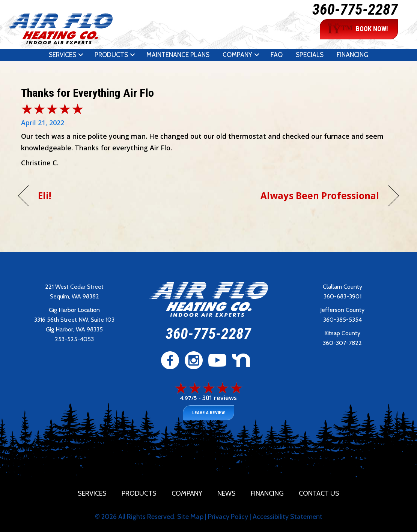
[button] (81, 55)
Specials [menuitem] (310, 55)
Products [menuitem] (111, 55)
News (227, 493)
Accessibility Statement (288, 517)
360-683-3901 (342, 296)
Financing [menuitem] (352, 55)
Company (187, 493)
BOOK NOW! (358, 29)
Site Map (190, 517)
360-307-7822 (342, 343)
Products (139, 493)
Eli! (44, 196)
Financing (267, 493)
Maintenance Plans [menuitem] (178, 55)
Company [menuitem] (237, 55)
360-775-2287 (355, 10)
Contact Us (319, 493)
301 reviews (220, 398)
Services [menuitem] (62, 55)
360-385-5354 (342, 320)
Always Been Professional (320, 196)
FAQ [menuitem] (277, 55)
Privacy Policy (228, 517)
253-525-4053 (74, 339)
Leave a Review (208, 413)
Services (92, 493)
